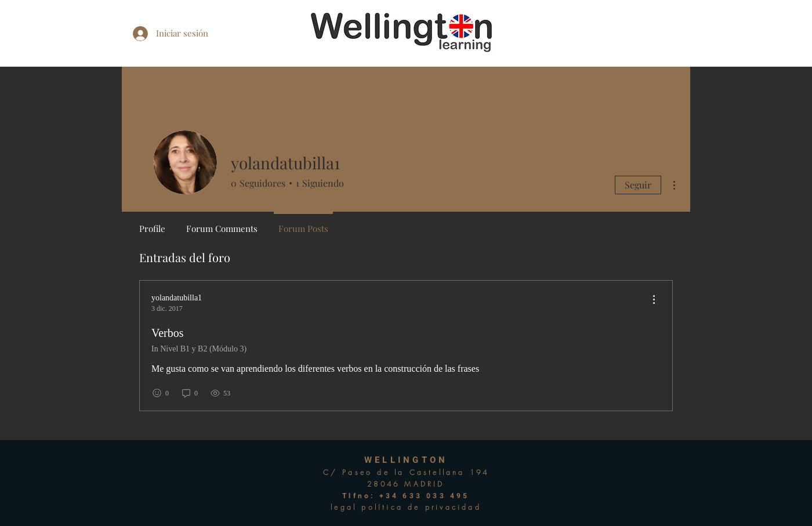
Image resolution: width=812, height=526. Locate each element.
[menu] (654, 300)
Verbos (168, 333)
